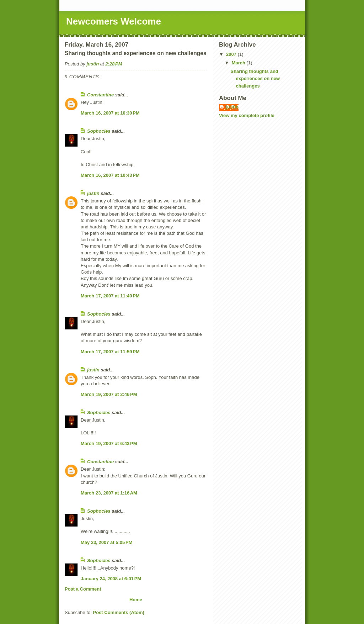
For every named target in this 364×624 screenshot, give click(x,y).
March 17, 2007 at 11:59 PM (110, 352)
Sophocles (99, 131)
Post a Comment (83, 589)
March (239, 63)
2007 (232, 54)
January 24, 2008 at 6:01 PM (111, 579)
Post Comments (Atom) (119, 612)
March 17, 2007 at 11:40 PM (110, 296)
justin (93, 193)
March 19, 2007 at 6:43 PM (109, 443)
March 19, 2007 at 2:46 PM (109, 394)
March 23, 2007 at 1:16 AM (109, 493)
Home (136, 600)
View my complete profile (247, 115)
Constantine (100, 95)
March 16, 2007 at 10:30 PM (110, 113)
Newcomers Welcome (114, 21)
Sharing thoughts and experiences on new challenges (255, 79)
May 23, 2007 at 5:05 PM (107, 542)
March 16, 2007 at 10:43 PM (110, 175)
